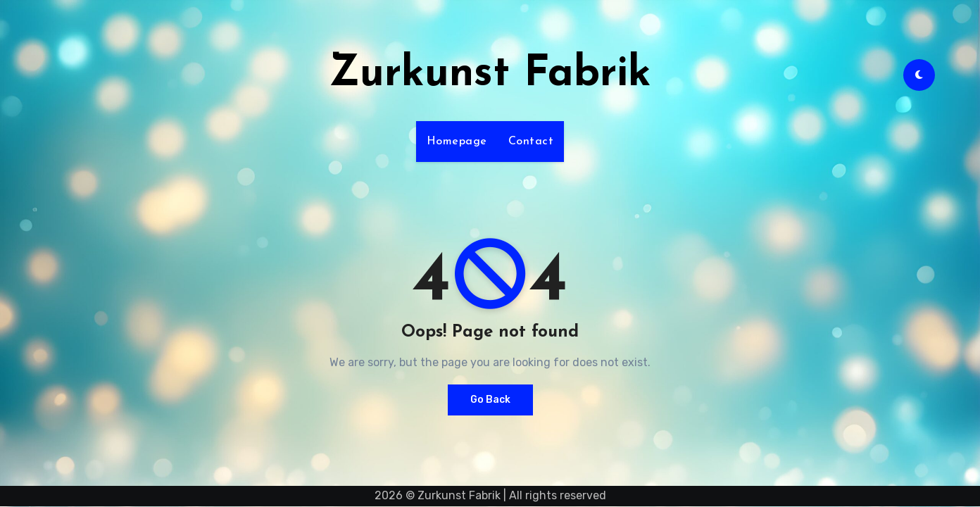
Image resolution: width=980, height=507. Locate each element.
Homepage (457, 142)
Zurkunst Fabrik (490, 75)
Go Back (490, 400)
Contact (531, 142)
